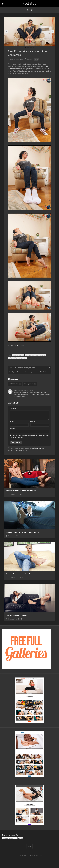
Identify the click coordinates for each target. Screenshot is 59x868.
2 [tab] (27, 48)
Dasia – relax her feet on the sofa (18, 574)
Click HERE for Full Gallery (16, 346)
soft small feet (13, 358)
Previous (7, 32)
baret (15, 390)
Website (12, 428)
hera (36, 59)
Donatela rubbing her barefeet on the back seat (23, 532)
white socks (23, 358)
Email (33, 422)
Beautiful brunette (18, 355)
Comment (13, 409)
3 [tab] (29, 48)
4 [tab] (30, 48)
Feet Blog (30, 3)
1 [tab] (26, 48)
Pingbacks (30, 384)
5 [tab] (32, 48)
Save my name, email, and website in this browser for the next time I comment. (29, 436)
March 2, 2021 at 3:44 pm (26, 390)
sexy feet (43, 355)
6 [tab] (33, 48)
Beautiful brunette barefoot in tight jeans (21, 491)
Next (52, 32)
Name (12, 422)
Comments (15, 384)
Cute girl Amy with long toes (16, 615)
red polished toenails (32, 355)
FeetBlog (29, 59)
